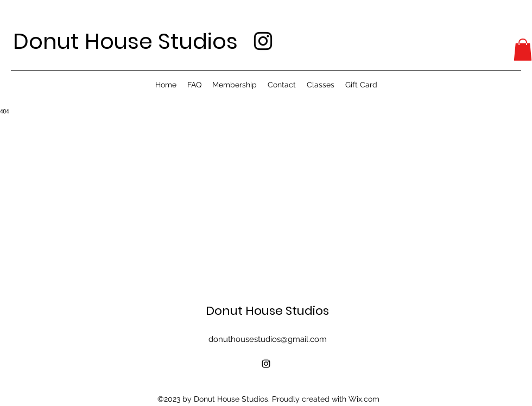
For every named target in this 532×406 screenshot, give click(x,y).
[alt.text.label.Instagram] (263, 41)
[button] (523, 50)
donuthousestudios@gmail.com (268, 339)
